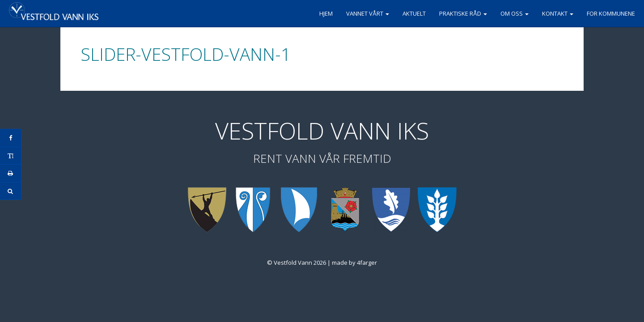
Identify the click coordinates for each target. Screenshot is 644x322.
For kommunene (611, 13)
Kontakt (558, 13)
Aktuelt (414, 13)
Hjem (326, 13)
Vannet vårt (368, 13)
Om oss (515, 13)
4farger (367, 263)
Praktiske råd (463, 13)
